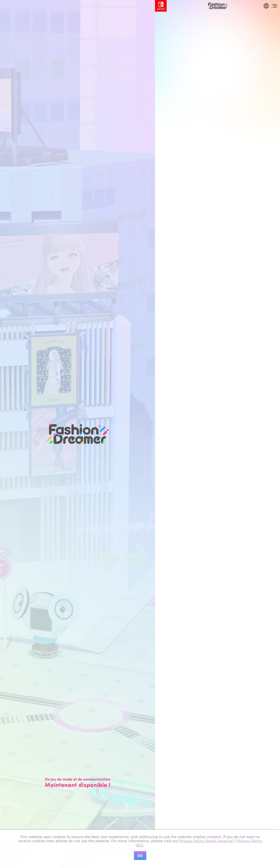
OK (140, 856)
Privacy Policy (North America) (207, 841)
